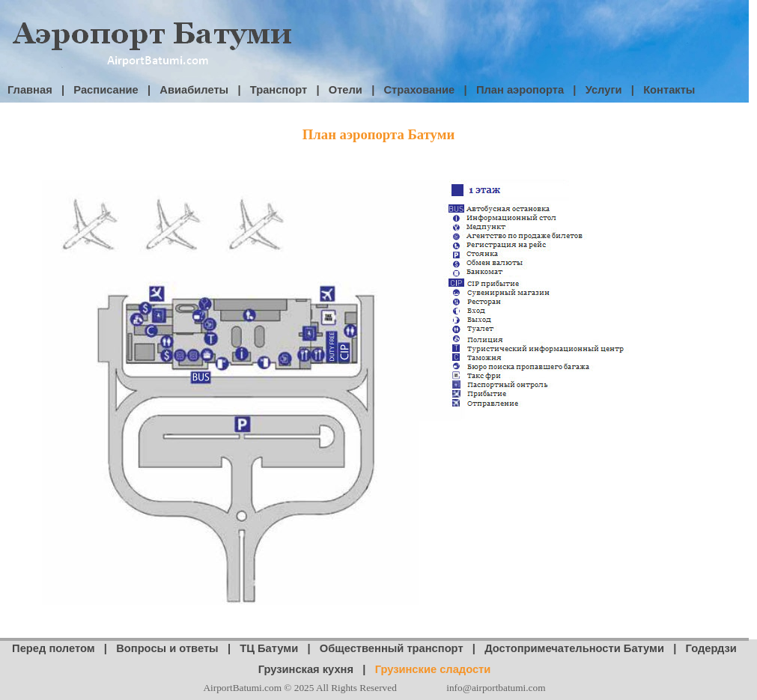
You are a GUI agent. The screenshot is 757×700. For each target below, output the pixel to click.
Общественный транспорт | (402, 648)
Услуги (604, 90)
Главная (30, 90)
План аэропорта (520, 90)
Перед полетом (54, 648)
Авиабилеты (194, 90)
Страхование (420, 90)
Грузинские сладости (433, 669)
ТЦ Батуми (269, 648)
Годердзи (711, 648)
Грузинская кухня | (317, 669)
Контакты (669, 90)
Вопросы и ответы (167, 648)
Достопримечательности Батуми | (585, 648)
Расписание (106, 90)
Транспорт (279, 90)
